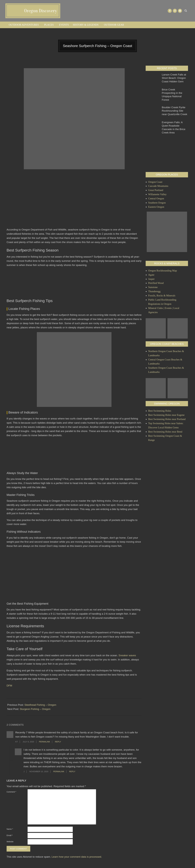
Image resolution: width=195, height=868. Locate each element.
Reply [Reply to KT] (58, 742)
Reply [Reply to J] (72, 771)
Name (10, 829)
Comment (11, 792)
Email (10, 835)
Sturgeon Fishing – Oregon (35, 709)
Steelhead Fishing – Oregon (40, 705)
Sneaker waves (127, 655)
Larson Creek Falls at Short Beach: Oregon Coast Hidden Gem (174, 78)
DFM (9, 686)
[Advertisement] (74, 202)
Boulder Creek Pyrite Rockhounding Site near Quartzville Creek (174, 111)
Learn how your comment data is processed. (77, 857)
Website (10, 842)
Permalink (45, 742)
